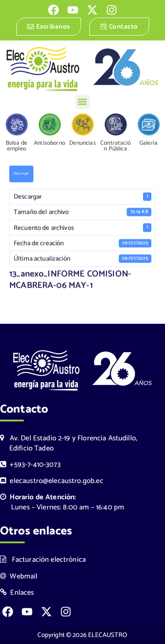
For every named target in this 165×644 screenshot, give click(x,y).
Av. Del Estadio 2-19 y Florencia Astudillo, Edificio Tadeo (69, 443)
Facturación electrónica (43, 560)
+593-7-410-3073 (30, 465)
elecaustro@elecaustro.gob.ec (52, 481)
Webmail (19, 576)
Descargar (21, 174)
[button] (82, 102)
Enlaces (17, 593)
